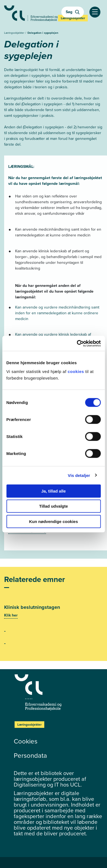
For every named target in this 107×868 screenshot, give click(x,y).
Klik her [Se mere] (11, 615)
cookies (76, 371)
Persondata (30, 756)
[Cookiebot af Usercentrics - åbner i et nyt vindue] (77, 343)
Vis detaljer (79, 475)
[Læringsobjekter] (59, 692)
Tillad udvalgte (53, 506)
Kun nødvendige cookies (54, 521)
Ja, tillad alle (53, 491)
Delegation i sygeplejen (43, 33)
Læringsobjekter (15, 33)
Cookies (26, 741)
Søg (73, 12)
